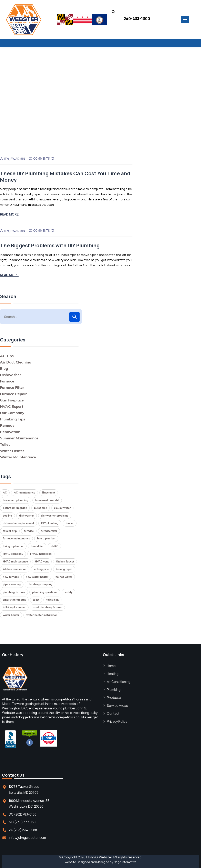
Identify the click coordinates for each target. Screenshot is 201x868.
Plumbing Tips (13, 418)
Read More (9, 214)
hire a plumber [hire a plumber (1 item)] (46, 538)
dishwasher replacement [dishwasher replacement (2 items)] (18, 523)
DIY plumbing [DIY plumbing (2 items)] (50, 523)
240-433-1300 (137, 19)
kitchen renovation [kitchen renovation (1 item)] (15, 569)
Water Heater (12, 450)
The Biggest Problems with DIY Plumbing (50, 245)
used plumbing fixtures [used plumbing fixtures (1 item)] (47, 607)
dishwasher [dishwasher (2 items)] (27, 515)
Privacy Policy (117, 721)
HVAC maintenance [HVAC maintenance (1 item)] (15, 561)
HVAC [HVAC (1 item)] (54, 546)
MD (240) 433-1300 (23, 821)
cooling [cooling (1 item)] (7, 515)
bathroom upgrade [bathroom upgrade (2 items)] (15, 507)
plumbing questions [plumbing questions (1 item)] (45, 591)
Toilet (5, 444)
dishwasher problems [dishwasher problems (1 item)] (55, 515)
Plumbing (114, 689)
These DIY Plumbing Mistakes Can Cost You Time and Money (65, 176)
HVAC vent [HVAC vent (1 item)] (42, 561)
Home (111, 665)
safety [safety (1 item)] (68, 591)
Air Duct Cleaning (16, 362)
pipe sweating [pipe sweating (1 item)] (12, 584)
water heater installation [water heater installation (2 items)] (42, 615)
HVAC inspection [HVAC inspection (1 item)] (41, 553)
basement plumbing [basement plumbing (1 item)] (16, 500)
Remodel (8, 425)
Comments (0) (44, 158)
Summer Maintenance (19, 437)
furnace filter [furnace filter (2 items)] (49, 530)
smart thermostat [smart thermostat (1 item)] (14, 599)
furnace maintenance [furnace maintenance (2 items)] (16, 538)
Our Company (12, 412)
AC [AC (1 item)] (5, 492)
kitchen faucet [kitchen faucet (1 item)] (65, 561)
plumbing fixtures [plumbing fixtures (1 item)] (14, 591)
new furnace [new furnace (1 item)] (11, 576)
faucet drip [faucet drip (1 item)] (10, 530)
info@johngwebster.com (27, 837)
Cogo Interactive (125, 861)
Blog (4, 368)
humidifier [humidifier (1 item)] (37, 546)
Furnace (7, 381)
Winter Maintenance (18, 456)
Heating (113, 673)
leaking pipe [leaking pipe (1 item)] (41, 569)
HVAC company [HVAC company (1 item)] (13, 553)
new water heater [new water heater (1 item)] (37, 576)
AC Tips (7, 355)
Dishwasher (11, 374)
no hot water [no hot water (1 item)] (64, 576)
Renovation (10, 431)
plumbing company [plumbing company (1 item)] (40, 584)
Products (114, 697)
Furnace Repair (13, 393)
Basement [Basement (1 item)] (49, 492)
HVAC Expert (12, 406)
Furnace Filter (12, 387)
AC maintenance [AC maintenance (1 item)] (24, 492)
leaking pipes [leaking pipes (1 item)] (64, 569)
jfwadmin (17, 159)
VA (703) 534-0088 (23, 829)
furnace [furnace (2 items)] (29, 530)
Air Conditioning (119, 681)
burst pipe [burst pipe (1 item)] (41, 507)
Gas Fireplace (12, 400)
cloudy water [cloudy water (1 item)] (62, 507)
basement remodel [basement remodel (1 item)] (47, 500)
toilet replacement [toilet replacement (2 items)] (14, 607)
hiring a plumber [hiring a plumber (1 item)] (13, 546)
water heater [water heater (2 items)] (11, 615)
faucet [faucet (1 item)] (70, 523)
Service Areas (117, 705)
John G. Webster (100, 857)
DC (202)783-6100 (23, 814)
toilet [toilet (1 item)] (36, 599)
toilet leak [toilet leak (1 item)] (52, 599)
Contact (113, 713)
